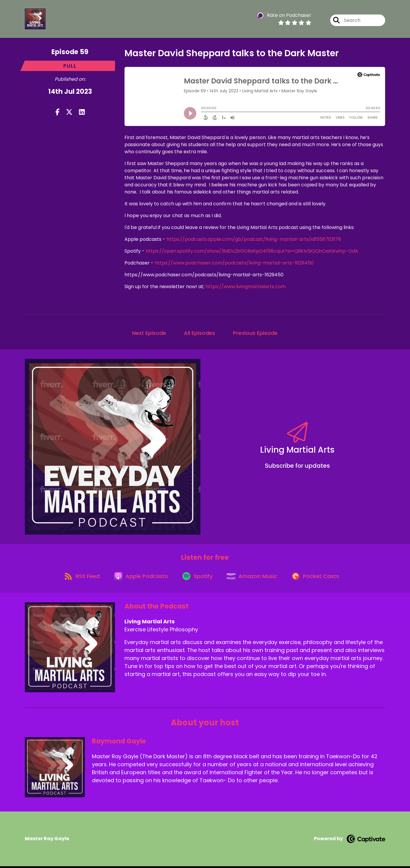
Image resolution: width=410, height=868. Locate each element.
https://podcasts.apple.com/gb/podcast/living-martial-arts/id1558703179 (254, 239)
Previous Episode (255, 333)
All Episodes (200, 333)
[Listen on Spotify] (198, 578)
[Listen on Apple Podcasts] (140, 577)
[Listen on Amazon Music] (254, 577)
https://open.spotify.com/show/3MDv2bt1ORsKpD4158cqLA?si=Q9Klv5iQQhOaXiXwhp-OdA (252, 251)
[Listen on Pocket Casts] (319, 578)
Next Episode (149, 333)
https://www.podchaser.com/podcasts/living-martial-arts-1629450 (234, 263)
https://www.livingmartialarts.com (245, 287)
